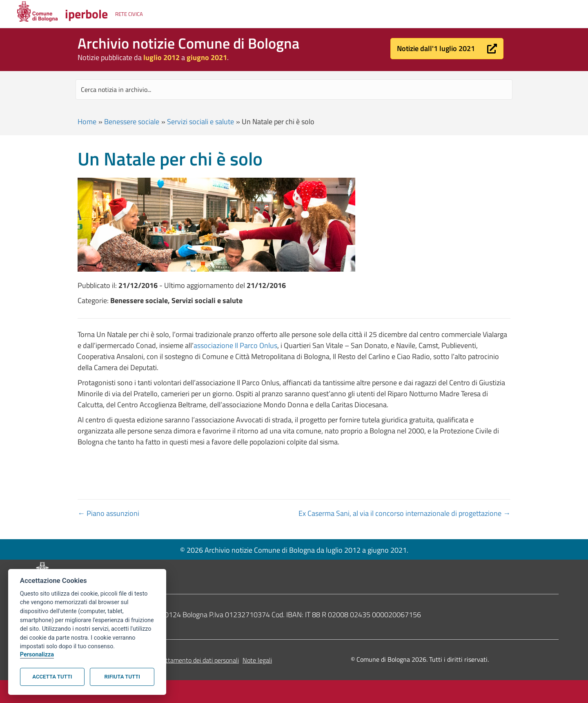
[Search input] (294, 89)
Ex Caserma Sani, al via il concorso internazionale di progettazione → (404, 513)
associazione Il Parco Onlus (235, 345)
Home (87, 122)
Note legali (257, 660)
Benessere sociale (132, 122)
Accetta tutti (52, 677)
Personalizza (37, 655)
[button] (447, 49)
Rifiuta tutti (122, 677)
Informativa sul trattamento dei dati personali (177, 660)
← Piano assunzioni (108, 513)
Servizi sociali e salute (200, 122)
